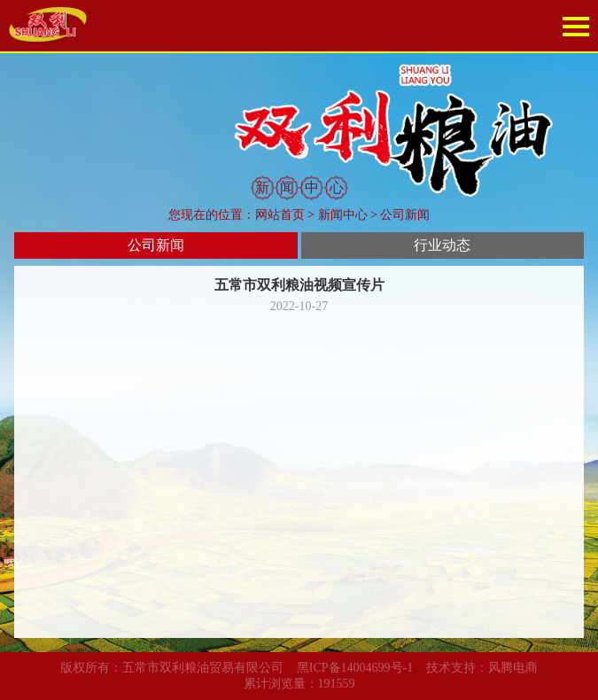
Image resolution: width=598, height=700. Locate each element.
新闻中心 (343, 215)
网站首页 (280, 215)
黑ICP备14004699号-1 (355, 668)
